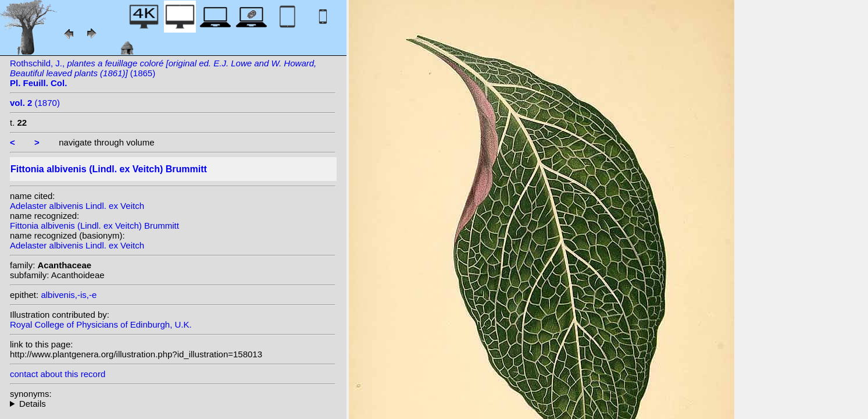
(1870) (35, 103)
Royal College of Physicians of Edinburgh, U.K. (101, 324)
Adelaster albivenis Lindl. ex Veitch (77, 206)
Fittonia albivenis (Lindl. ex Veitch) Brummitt (94, 226)
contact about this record (58, 374)
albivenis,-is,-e (69, 295)
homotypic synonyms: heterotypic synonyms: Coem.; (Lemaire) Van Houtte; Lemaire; (173, 404)
